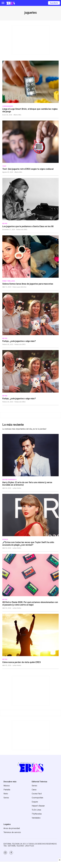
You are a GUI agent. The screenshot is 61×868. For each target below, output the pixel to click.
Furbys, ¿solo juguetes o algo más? (19, 341)
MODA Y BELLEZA (9, 281)
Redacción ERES (22, 230)
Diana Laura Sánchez (20, 287)
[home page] (10, 3)
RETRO (5, 223)
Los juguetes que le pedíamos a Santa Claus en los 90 (28, 226)
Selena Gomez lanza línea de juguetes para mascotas (28, 284)
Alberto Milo (17, 115)
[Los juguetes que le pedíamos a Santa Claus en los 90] (30, 199)
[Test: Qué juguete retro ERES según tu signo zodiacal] (30, 142)
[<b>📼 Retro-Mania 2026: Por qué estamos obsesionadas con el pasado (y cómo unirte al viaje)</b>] (30, 575)
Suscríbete (54, 3)
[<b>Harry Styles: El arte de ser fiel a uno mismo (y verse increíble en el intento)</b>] (30, 455)
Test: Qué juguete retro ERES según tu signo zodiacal (28, 169)
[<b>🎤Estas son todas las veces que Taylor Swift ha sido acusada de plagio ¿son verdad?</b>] (30, 515)
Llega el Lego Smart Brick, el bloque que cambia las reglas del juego (30, 110)
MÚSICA (5, 539)
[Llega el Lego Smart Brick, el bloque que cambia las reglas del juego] (30, 82)
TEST (4, 166)
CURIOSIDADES (8, 106)
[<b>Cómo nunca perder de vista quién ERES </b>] (30, 635)
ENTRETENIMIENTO (9, 479)
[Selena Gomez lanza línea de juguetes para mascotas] (30, 257)
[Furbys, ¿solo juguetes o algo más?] (30, 314)
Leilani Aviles (17, 488)
